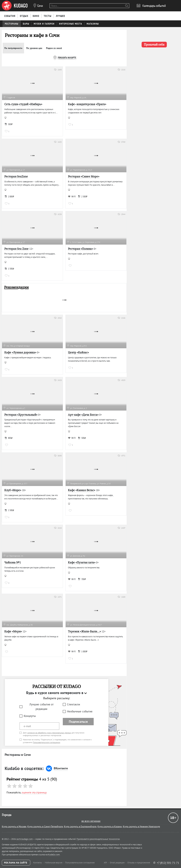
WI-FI (72, 197)
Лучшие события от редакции (41, 707)
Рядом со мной (54, 48)
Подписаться (78, 722)
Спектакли (73, 704)
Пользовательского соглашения (47, 742)
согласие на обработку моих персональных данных (49, 733)
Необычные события (80, 711)
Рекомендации (16, 287)
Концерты (30, 716)
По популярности (13, 48)
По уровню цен (34, 48)
